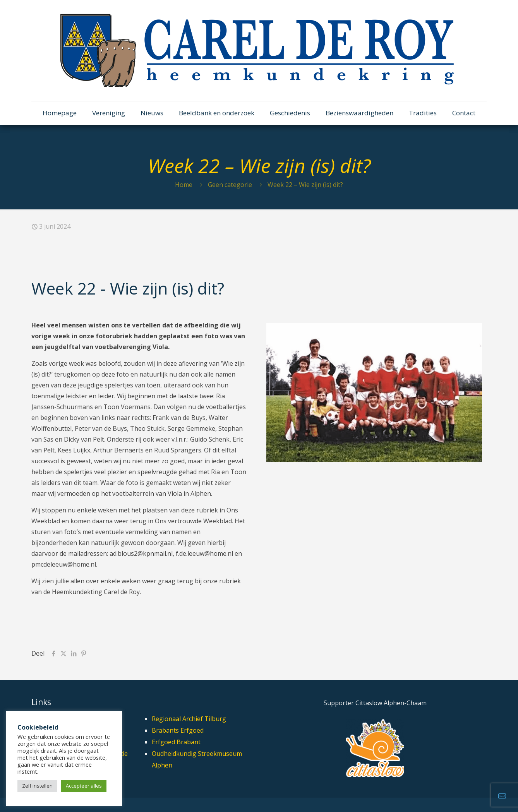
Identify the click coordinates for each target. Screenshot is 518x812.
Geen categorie (230, 185)
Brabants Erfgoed (178, 730)
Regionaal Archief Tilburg (189, 719)
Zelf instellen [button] (37, 786)
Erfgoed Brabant (176, 742)
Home (184, 185)
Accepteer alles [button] (84, 786)
